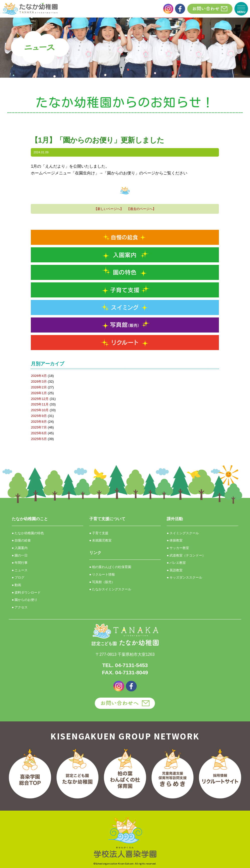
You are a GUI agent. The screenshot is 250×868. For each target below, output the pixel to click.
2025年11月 (40, 404)
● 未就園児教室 (100, 540)
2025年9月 (39, 416)
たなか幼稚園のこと (30, 519)
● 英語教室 (175, 570)
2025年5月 (39, 439)
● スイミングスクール (183, 533)
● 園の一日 (20, 555)
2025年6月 (39, 433)
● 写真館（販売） (102, 582)
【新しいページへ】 (109, 209)
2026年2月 (39, 387)
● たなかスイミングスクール (110, 589)
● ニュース (20, 570)
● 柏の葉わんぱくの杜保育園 (110, 567)
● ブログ (18, 577)
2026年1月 (39, 393)
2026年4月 (39, 376)
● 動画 (16, 585)
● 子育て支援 (99, 533)
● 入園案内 (20, 548)
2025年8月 (39, 422)
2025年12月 (40, 399)
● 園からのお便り (25, 600)
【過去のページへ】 (141, 209)
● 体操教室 (175, 540)
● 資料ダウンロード (26, 592)
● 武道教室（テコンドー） (186, 555)
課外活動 (175, 519)
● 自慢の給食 (21, 540)
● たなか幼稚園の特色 (28, 533)
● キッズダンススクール (184, 577)
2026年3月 (39, 382)
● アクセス (20, 607)
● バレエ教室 (176, 563)
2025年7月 (39, 427)
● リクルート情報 (102, 574)
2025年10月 (40, 410)
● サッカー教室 (178, 548)
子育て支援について (107, 519)
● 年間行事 (20, 563)
